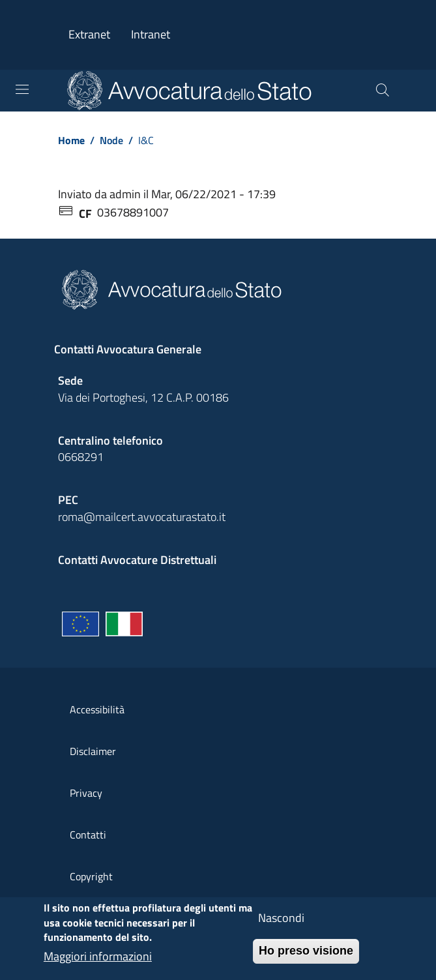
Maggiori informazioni (98, 963)
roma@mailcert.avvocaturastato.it (142, 517)
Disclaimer (93, 751)
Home (71, 140)
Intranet (151, 34)
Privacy (86, 793)
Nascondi (281, 925)
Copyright (91, 876)
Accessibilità (97, 709)
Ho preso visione (306, 958)
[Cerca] (383, 91)
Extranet (89, 34)
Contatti (88, 835)
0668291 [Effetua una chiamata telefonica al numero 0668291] (81, 457)
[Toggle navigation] (22, 89)
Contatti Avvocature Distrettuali (137, 560)
